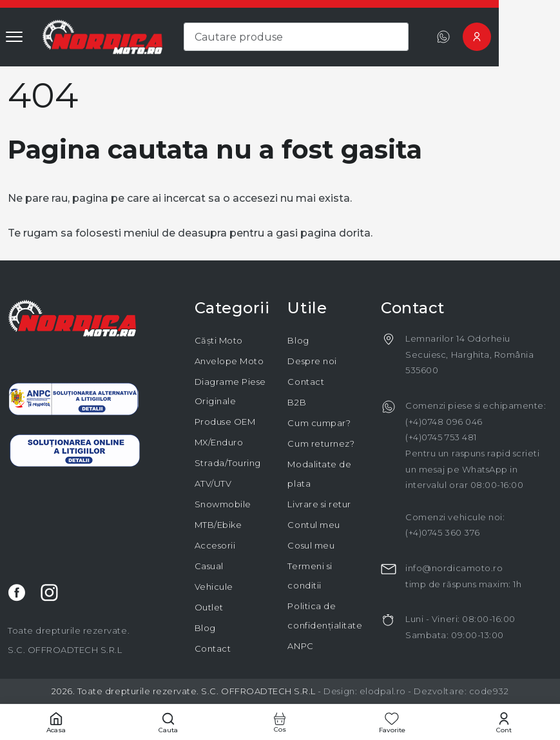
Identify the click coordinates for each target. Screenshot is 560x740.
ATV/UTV (213, 483)
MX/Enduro (219, 442)
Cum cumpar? (319, 423)
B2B (297, 402)
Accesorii (215, 545)
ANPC (300, 646)
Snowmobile (223, 504)
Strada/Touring (228, 463)
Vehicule (214, 587)
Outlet (209, 607)
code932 (489, 691)
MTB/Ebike (218, 525)
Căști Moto (219, 340)
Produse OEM (225, 422)
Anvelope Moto (229, 361)
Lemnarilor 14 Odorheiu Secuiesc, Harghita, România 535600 (469, 354)
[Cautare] (168, 722)
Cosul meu (311, 545)
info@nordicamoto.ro (454, 568)
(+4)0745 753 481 (441, 437)
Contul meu (314, 525)
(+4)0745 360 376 (442, 532)
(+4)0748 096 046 (444, 422)
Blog (205, 628)
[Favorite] (392, 722)
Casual (209, 566)
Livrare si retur (319, 504)
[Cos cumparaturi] (280, 722)
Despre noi (312, 361)
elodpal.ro (383, 691)
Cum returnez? (321, 443)
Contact (213, 648)
